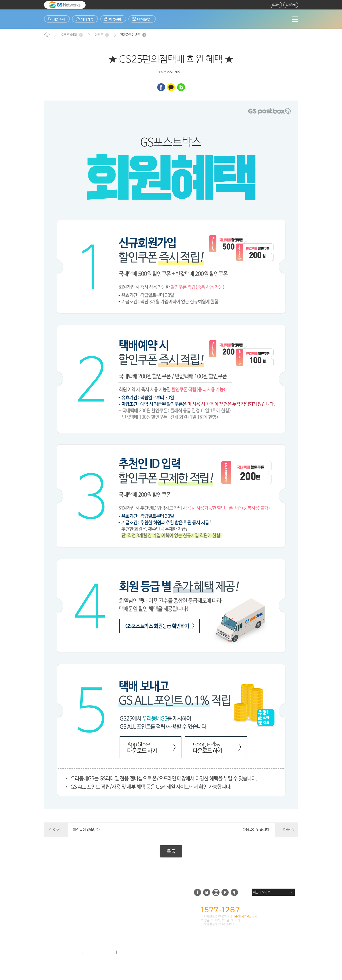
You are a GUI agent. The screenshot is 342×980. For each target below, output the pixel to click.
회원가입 (291, 5)
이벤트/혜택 (69, 35)
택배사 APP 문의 (214, 936)
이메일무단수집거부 (164, 953)
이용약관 (72, 953)
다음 (287, 830)
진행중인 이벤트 (130, 35)
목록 (171, 852)
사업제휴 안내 (131, 953)
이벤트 (99, 35)
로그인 (276, 5)
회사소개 (51, 953)
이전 (56, 830)
